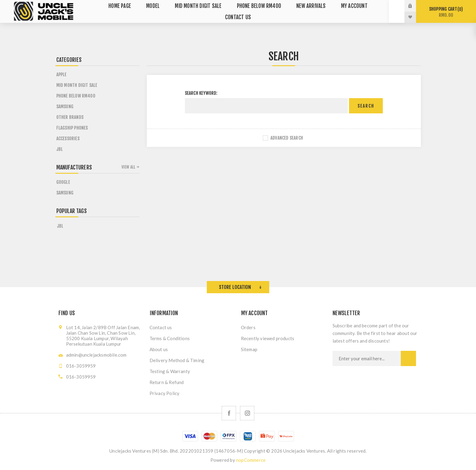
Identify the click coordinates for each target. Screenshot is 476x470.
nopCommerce (251, 460)
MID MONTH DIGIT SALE (77, 85)
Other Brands (70, 117)
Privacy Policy (165, 393)
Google (63, 182)
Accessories (68, 139)
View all (129, 167)
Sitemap (249, 349)
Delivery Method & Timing (177, 360)
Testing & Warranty (170, 371)
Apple (62, 75)
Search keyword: (201, 93)
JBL (60, 149)
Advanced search (287, 138)
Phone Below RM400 (76, 96)
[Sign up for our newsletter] (367, 358)
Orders (248, 327)
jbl (60, 226)
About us (159, 349)
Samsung (65, 107)
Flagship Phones (72, 128)
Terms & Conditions (170, 338)
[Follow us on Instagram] (247, 413)
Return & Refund (167, 382)
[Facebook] (229, 413)
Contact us (161, 327)
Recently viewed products (268, 338)
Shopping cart (446, 12)
